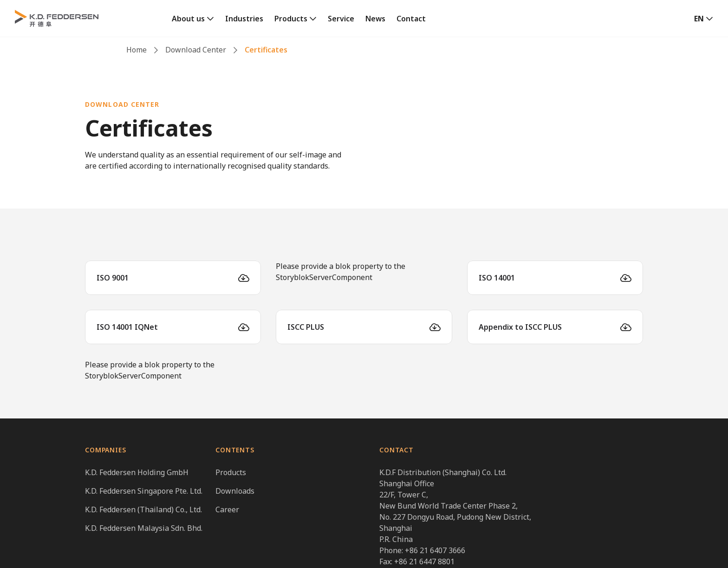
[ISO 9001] (173, 278)
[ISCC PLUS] (364, 327)
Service (341, 19)
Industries (244, 19)
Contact (411, 19)
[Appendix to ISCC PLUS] (555, 327)
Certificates (266, 50)
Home (136, 50)
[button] (704, 19)
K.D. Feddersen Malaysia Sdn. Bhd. (144, 528)
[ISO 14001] (555, 278)
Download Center (196, 50)
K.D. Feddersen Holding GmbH (137, 472)
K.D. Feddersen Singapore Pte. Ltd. (144, 491)
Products (291, 19)
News (375, 19)
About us (188, 19)
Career (227, 509)
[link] (193, 19)
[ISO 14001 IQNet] (173, 327)
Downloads (235, 491)
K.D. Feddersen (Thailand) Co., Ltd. (143, 509)
